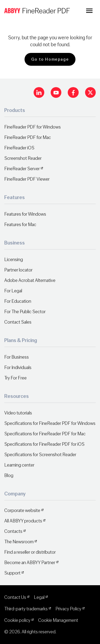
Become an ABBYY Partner (30, 563)
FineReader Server (22, 169)
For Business (17, 357)
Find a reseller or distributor (30, 552)
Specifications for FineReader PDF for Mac (45, 434)
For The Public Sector (25, 312)
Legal (39, 597)
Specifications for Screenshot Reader (40, 455)
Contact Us (15, 597)
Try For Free (15, 378)
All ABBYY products (23, 521)
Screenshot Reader (23, 158)
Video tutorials (18, 413)
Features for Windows (25, 214)
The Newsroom (19, 542)
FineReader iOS (19, 148)
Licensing (14, 260)
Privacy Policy (68, 609)
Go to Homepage (50, 59)
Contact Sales (18, 322)
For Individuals (18, 368)
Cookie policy (17, 620)
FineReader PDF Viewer (27, 179)
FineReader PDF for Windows (33, 127)
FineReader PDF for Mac (28, 137)
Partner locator (18, 270)
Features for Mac (20, 225)
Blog (9, 476)
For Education (18, 301)
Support (12, 573)
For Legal (13, 291)
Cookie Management (58, 620)
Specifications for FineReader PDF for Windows (50, 423)
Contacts (13, 531)
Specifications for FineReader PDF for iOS (44, 444)
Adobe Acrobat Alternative (30, 280)
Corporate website (22, 511)
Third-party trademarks (26, 609)
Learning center (19, 465)
